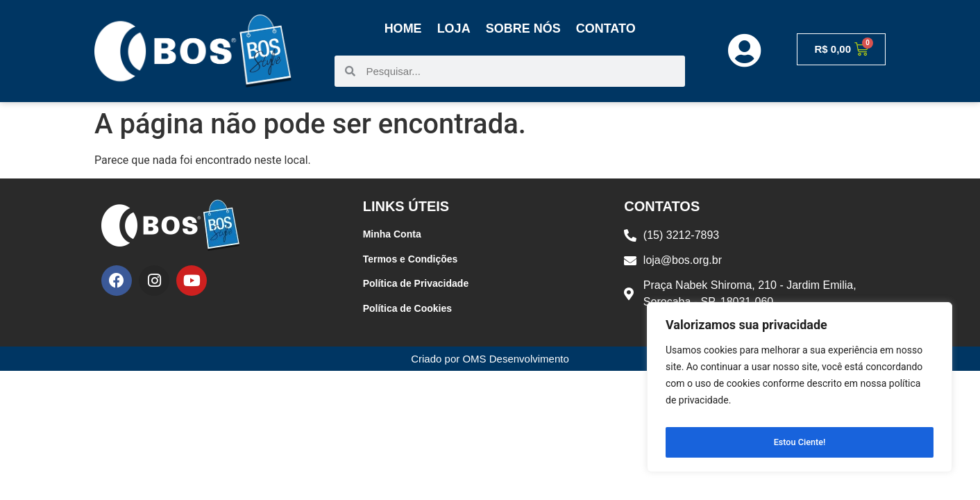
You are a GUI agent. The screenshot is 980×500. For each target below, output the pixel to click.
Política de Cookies (407, 308)
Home (403, 28)
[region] (800, 391)
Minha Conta (392, 234)
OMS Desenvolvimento (515, 359)
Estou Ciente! (800, 442)
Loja (454, 28)
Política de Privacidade (416, 283)
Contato (606, 28)
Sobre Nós (523, 28)
